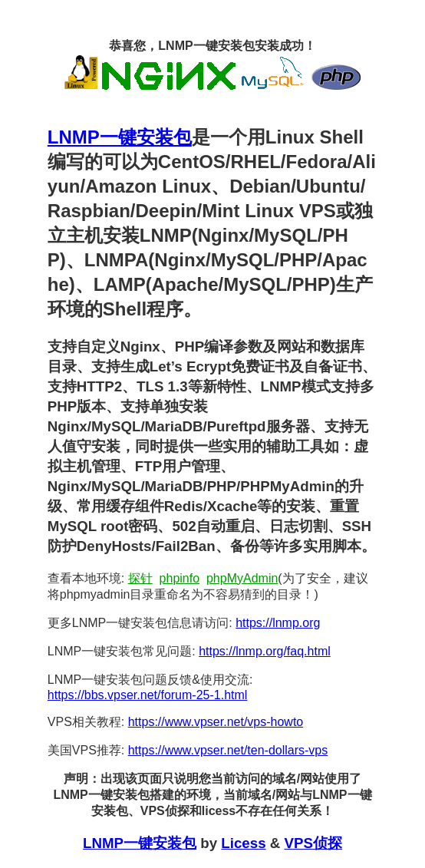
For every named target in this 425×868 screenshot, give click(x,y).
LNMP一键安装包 (120, 137)
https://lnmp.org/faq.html (265, 651)
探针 (140, 578)
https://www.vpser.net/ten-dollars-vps (228, 750)
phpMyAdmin (242, 578)
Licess (243, 843)
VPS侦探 (313, 843)
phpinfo (180, 578)
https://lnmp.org (278, 623)
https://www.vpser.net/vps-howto (216, 722)
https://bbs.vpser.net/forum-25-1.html (148, 695)
